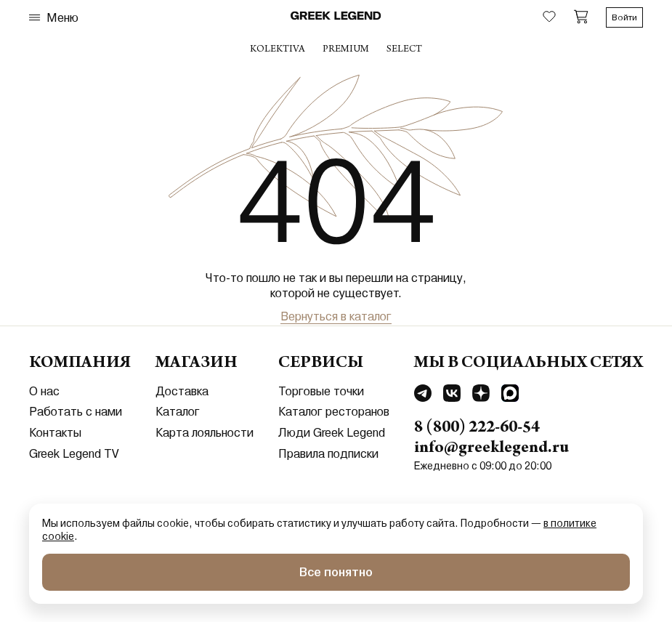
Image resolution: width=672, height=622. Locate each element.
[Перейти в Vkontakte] (452, 395)
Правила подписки (328, 454)
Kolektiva (278, 50)
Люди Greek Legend (332, 433)
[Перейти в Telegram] (423, 395)
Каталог (178, 412)
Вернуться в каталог (336, 316)
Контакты (55, 433)
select (404, 50)
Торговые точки (321, 391)
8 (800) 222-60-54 (477, 429)
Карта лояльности (205, 433)
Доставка (182, 391)
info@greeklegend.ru (491, 449)
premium (346, 50)
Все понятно (336, 572)
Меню (54, 18)
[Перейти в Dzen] (481, 395)
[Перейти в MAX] (510, 395)
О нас (44, 391)
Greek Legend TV (74, 454)
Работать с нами (76, 412)
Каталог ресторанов (334, 412)
